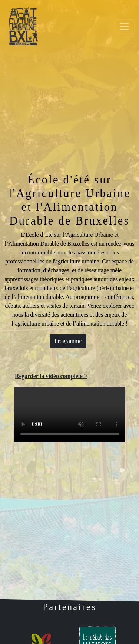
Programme (68, 341)
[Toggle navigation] (124, 27)
